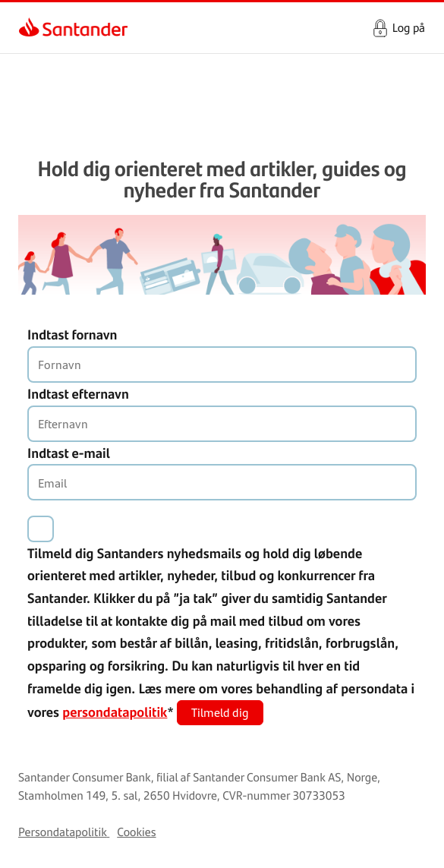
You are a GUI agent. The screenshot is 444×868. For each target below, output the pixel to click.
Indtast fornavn (72, 334)
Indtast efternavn (78, 393)
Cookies (136, 832)
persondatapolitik (115, 712)
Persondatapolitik (63, 832)
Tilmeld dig (220, 712)
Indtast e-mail (69, 453)
